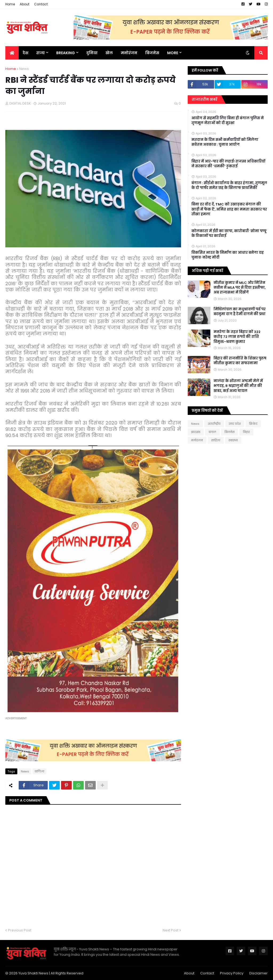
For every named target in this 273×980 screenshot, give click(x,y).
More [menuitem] (173, 53)
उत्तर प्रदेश (235, 424)
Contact (41, 4)
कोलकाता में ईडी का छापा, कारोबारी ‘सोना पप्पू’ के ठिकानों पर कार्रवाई (229, 233)
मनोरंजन (197, 440)
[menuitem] (12, 53)
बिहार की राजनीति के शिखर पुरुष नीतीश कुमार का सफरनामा (240, 361)
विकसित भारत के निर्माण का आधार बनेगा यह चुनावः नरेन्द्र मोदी (228, 255)
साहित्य (216, 440)
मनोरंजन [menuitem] (129, 53)
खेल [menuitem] (109, 53)
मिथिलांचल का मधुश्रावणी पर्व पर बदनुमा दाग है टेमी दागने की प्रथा (240, 312)
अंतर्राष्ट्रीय (214, 424)
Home (10, 4)
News (24, 69)
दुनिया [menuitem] (92, 53)
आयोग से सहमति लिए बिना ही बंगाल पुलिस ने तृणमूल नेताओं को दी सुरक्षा (228, 121)
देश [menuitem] (25, 53)
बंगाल (212, 432)
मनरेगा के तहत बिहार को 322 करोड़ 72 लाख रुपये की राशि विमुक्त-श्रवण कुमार (237, 337)
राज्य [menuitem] (41, 53)
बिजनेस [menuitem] (152, 53)
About (25, 4)
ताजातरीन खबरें (204, 99)
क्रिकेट (253, 424)
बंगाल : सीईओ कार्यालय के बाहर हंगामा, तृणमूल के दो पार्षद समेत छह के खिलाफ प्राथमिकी (229, 185)
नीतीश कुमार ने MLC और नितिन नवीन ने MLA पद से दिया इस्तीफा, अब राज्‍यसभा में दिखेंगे (240, 288)
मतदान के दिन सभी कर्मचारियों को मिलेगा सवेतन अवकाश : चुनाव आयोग (225, 142)
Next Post (170, 930)
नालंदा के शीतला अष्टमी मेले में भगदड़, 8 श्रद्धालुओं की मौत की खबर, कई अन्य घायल (238, 386)
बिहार (246, 432)
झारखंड (196, 432)
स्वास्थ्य (233, 440)
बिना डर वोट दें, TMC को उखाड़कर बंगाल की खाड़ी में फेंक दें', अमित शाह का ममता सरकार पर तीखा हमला (229, 209)
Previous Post (20, 930)
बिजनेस (230, 432)
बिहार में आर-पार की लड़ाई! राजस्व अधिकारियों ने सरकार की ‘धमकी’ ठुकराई (228, 164)
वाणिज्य (39, 771)
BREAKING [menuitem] (66, 53)
